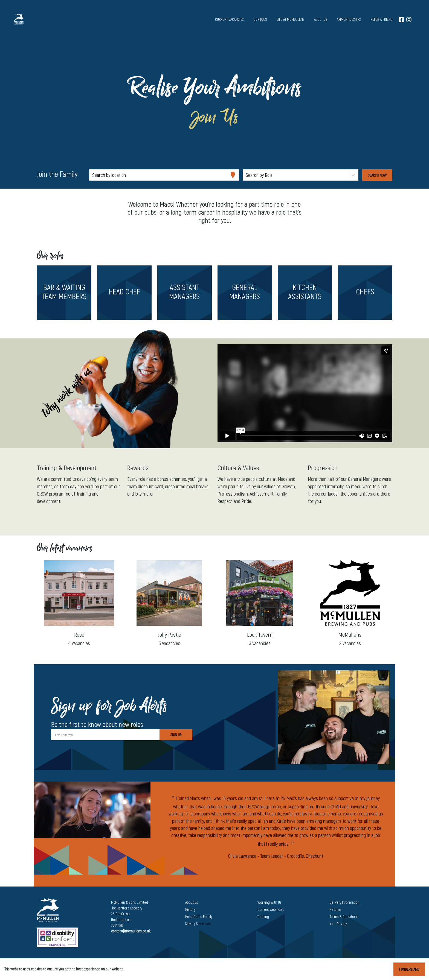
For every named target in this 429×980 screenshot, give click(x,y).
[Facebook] (401, 19)
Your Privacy (338, 924)
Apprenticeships (349, 19)
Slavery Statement (198, 924)
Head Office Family (199, 916)
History (190, 909)
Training (263, 916)
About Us (192, 902)
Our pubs (260, 19)
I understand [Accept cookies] (409, 969)
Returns (336, 909)
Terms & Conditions (344, 916)
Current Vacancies (271, 909)
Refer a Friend (382, 19)
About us (321, 19)
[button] (64, 293)
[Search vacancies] (377, 175)
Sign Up (176, 735)
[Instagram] (409, 19)
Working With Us (269, 902)
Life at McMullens (291, 19)
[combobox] (93, 175)
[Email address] (105, 735)
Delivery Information (345, 902)
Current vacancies (229, 19)
